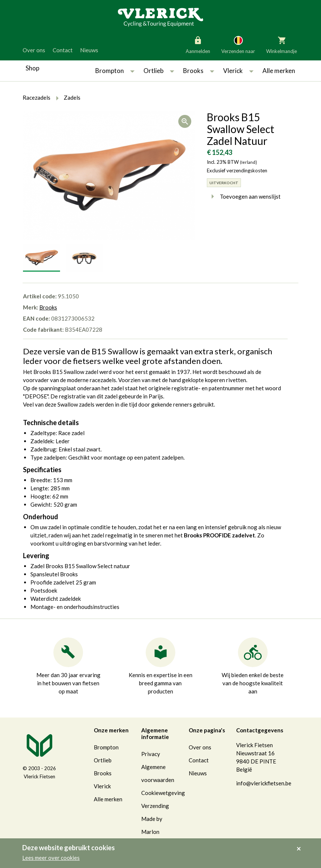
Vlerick (233, 71)
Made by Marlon (152, 825)
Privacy (151, 754)
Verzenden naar (238, 44)
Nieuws (89, 50)
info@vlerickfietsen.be (264, 783)
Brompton (110, 71)
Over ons (34, 50)
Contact (63, 50)
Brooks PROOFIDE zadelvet (219, 535)
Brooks (193, 71)
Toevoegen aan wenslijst (244, 196)
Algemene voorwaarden (158, 773)
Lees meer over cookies (51, 858)
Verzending (155, 806)
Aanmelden (198, 44)
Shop (32, 68)
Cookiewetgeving (163, 793)
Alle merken (279, 71)
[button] (132, 71)
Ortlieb (153, 71)
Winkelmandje (282, 44)
